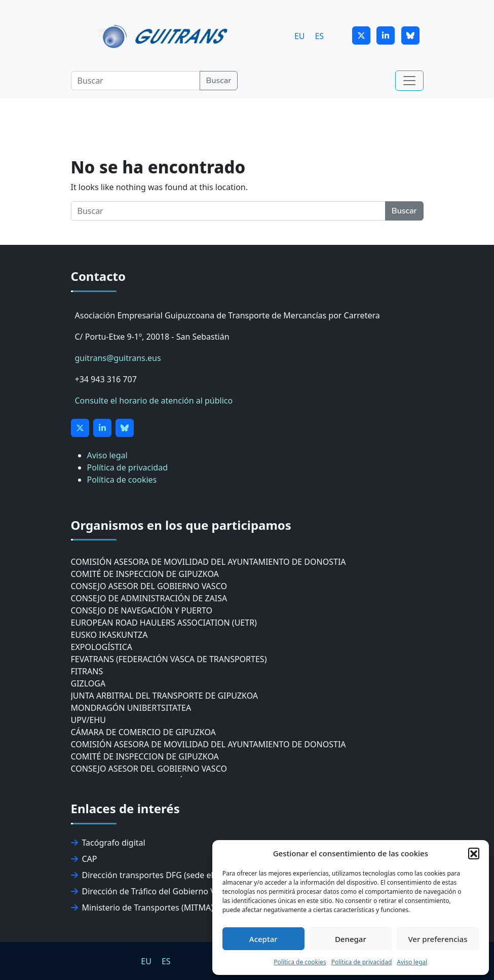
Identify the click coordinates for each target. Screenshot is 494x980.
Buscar (219, 81)
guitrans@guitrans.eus (118, 358)
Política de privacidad (362, 962)
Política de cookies (300, 962)
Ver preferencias (438, 939)
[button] (474, 853)
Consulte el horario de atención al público (154, 401)
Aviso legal (412, 962)
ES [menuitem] (319, 35)
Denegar (351, 939)
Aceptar (263, 939)
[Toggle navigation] (409, 81)
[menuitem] (300, 36)
